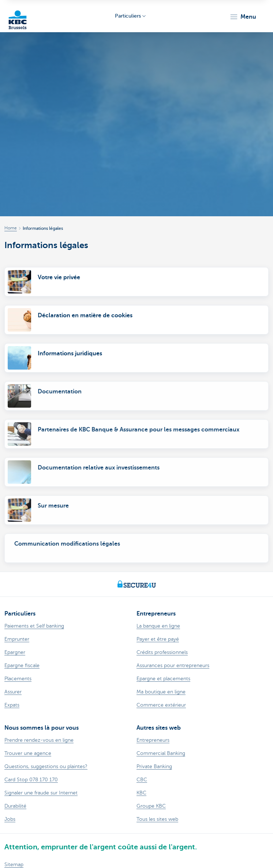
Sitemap (14, 865)
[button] (243, 17)
